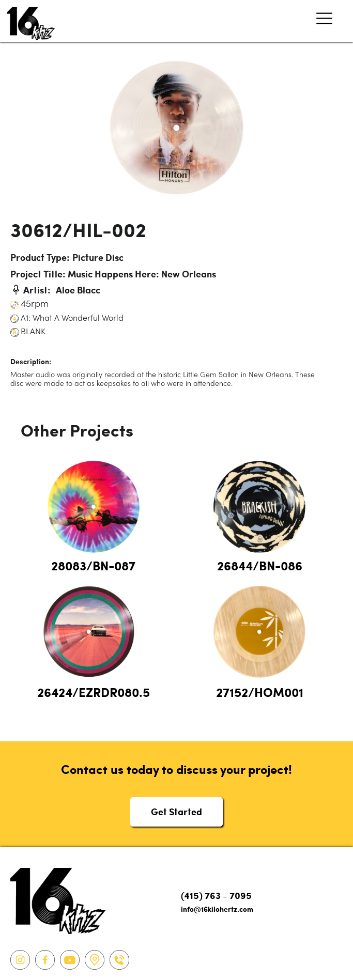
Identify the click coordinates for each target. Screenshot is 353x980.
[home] (28, 21)
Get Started (177, 811)
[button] (324, 21)
